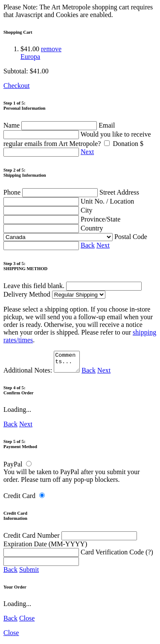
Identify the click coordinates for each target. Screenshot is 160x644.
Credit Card (19, 500)
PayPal (13, 468)
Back (88, 245)
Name (51, 125)
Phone (51, 192)
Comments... (68, 364)
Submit (29, 573)
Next (87, 152)
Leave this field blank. (73, 286)
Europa (30, 57)
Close (27, 622)
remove (51, 49)
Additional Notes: (43, 374)
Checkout (16, 86)
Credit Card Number (70, 539)
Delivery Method (54, 294)
